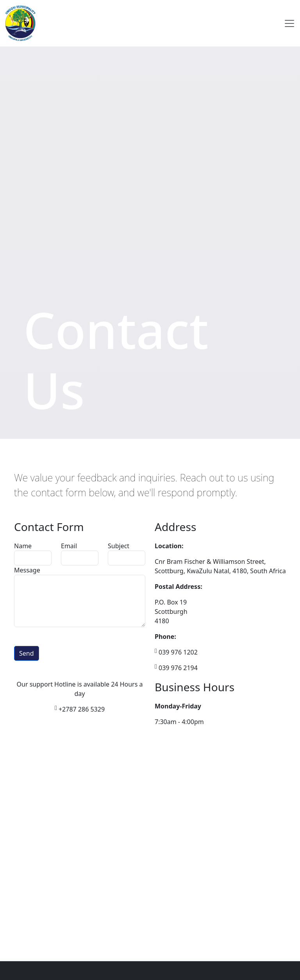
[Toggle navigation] (289, 23)
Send (27, 653)
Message (27, 570)
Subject (119, 546)
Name (23, 546)
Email (69, 546)
